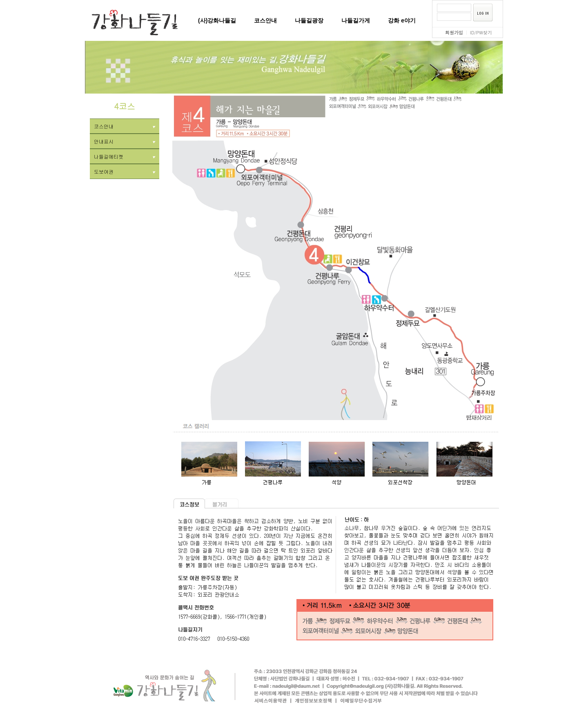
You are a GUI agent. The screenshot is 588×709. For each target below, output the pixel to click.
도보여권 (125, 171)
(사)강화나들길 (217, 20)
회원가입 (454, 32)
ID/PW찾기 (481, 32)
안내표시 (125, 141)
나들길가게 (356, 20)
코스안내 (265, 20)
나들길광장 (309, 20)
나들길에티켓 (125, 156)
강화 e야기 (402, 20)
